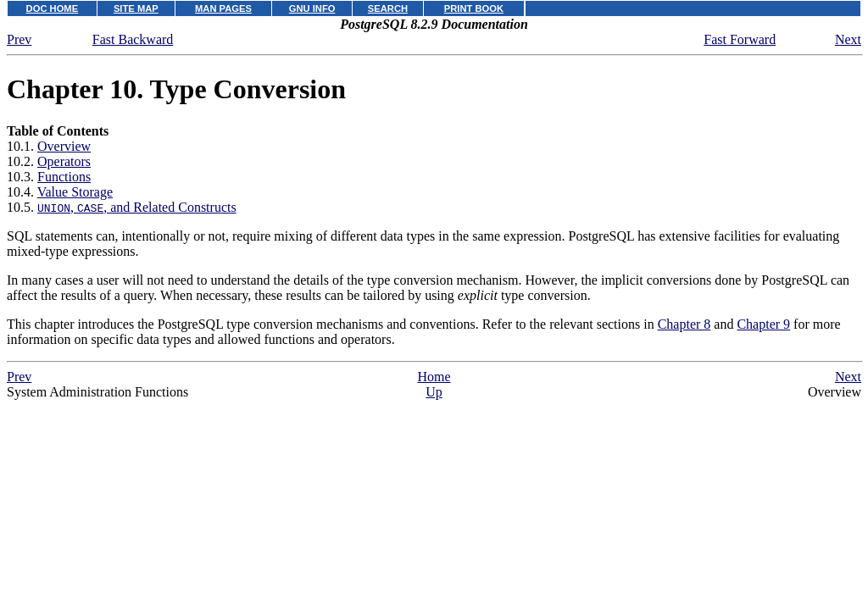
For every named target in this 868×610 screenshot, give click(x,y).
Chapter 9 (763, 324)
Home (434, 377)
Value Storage (75, 192)
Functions (64, 177)
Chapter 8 (684, 324)
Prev (19, 39)
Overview (64, 146)
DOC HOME (53, 8)
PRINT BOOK (474, 8)
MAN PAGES (223, 8)
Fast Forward (740, 39)
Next (848, 39)
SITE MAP (136, 8)
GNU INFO (312, 8)
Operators (64, 161)
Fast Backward (133, 39)
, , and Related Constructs (137, 207)
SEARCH (388, 8)
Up (434, 392)
